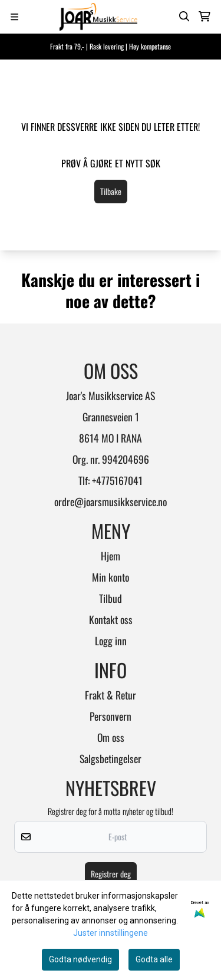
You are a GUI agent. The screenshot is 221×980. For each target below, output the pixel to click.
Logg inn (111, 641)
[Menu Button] (14, 17)
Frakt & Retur (111, 695)
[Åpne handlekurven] (204, 17)
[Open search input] (184, 17)
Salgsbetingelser (111, 758)
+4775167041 (117, 480)
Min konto (111, 577)
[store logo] (98, 17)
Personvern (111, 716)
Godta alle (154, 959)
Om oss (111, 737)
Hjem (111, 556)
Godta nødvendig (80, 959)
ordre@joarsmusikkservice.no (111, 501)
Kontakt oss (111, 619)
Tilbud (111, 598)
